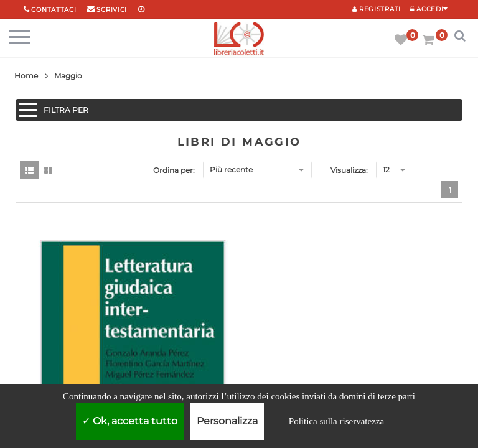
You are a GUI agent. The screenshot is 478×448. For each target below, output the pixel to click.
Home (26, 76)
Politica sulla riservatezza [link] (336, 421)
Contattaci (54, 10)
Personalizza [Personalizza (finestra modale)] (227, 421)
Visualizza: (349, 170)
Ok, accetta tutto (130, 421)
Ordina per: (174, 170)
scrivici (112, 10)
